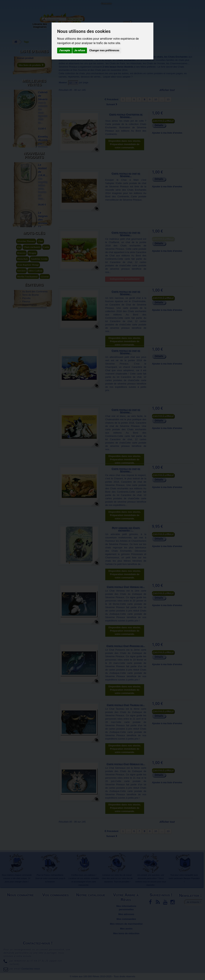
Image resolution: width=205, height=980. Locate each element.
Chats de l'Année (156, 63)
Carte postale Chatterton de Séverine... (126, 116)
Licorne (45, 454)
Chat (40, 419)
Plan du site (21, 914)
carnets (63, 77)
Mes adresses (126, 914)
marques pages (174, 73)
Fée (19, 425)
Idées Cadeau (35, 448)
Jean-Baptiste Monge (28, 442)
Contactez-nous (34, 7)
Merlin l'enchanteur (28, 454)
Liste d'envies (34, 51)
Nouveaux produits (34, 239)
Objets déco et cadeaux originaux (101, 27)
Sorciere (21, 448)
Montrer (63, 82)
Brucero (21, 430)
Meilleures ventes (34, 81)
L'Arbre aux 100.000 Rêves (12, 5)
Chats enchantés (32, 425)
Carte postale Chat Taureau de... (126, 705)
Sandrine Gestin (39, 436)
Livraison (56, 901)
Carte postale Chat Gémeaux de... (126, 764)
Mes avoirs (126, 929)
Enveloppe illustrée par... (45, 137)
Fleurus (26, 491)
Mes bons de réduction (126, 933)
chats (181, 60)
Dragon (32, 430)
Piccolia (26, 488)
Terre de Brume (31, 485)
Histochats (136, 63)
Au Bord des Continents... (81, 60)
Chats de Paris (117, 63)
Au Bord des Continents (35, 481)
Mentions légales (21, 901)
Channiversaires (179, 63)
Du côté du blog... (121, 24)
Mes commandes (126, 919)
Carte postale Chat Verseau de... (126, 587)
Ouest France (30, 495)
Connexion (106, 4)
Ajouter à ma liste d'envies (167, 133)
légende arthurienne (28, 460)
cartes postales (155, 73)
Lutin (46, 425)
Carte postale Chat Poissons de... (126, 646)
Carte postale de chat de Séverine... (126, 175)
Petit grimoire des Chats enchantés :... (126, 529)
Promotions (91, 911)
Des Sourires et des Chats (87, 70)
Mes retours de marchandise (126, 924)
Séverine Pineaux (68, 67)
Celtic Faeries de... (43, 181)
